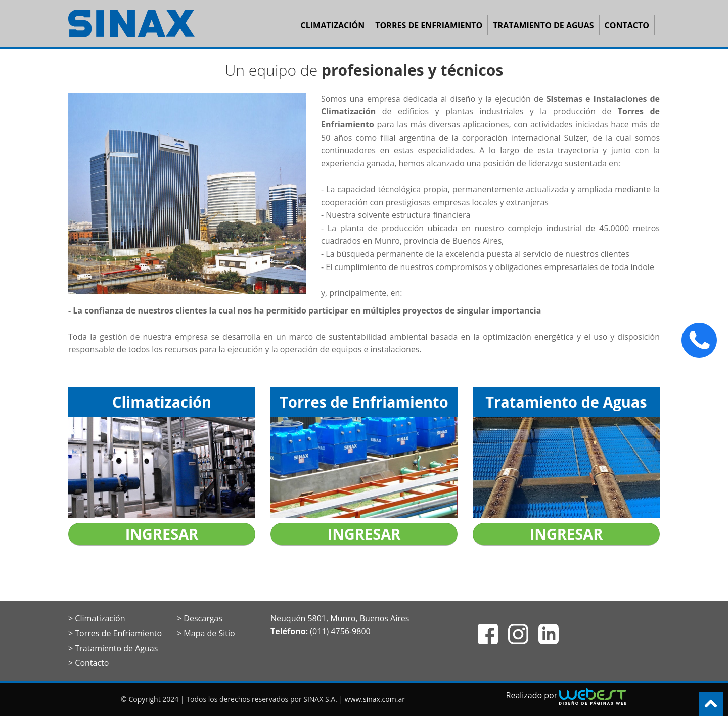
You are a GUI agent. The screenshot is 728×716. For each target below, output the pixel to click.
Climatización (333, 25)
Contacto (627, 25)
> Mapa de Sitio (206, 633)
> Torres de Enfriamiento (115, 633)
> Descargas (200, 618)
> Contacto (88, 663)
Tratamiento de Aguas (543, 25)
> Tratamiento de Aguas (113, 648)
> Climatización (97, 618)
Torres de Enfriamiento (429, 25)
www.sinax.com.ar (375, 699)
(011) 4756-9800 (340, 631)
